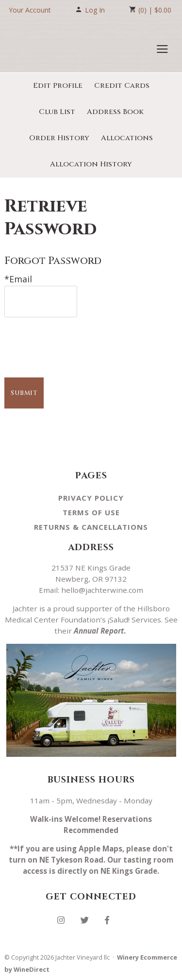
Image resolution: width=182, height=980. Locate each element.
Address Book (115, 112)
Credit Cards (122, 86)
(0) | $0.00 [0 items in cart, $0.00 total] (150, 10)
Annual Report (99, 631)
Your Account (30, 10)
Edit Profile (58, 86)
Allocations (127, 138)
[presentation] (78, 341)
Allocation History (91, 164)
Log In (90, 10)
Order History (59, 138)
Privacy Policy (91, 498)
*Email (18, 279)
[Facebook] (111, 919)
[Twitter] (88, 919)
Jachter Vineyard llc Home (55, 47)
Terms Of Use (91, 512)
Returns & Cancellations (91, 527)
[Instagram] (65, 919)
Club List (57, 112)
